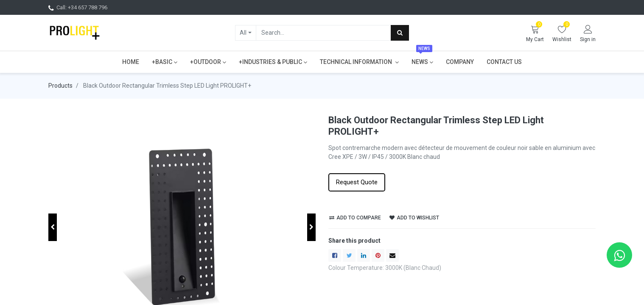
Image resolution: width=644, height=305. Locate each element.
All (243, 33)
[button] (53, 227)
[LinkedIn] (364, 255)
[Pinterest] (378, 255)
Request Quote (357, 182)
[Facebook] (335, 255)
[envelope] (392, 255)
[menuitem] (131, 62)
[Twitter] (349, 255)
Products (60, 86)
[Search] (400, 33)
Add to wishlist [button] (414, 218)
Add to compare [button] (355, 218)
